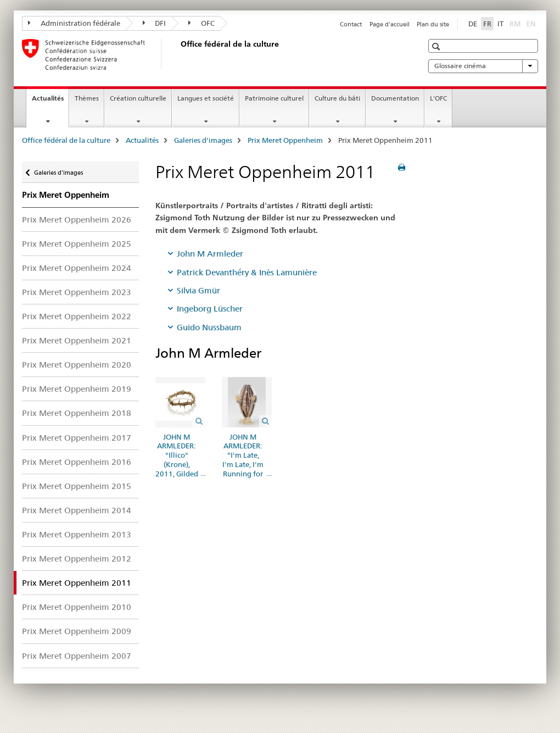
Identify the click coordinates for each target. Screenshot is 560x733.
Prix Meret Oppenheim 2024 (77, 268)
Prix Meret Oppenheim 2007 (77, 656)
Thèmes (87, 98)
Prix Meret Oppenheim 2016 (77, 462)
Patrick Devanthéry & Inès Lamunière (247, 272)
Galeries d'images (203, 140)
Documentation (395, 98)
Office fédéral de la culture (66, 140)
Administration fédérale (74, 23)
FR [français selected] (487, 24)
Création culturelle (138, 98)
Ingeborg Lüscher (210, 309)
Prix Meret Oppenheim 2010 (77, 607)
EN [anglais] (532, 23)
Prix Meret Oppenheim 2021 (77, 340)
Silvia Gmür (198, 290)
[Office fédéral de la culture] (178, 54)
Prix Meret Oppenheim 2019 (77, 389)
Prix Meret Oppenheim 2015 (77, 486)
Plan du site (433, 24)
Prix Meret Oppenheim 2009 (77, 631)
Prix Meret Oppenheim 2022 (77, 316)
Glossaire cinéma (483, 66)
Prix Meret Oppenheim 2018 (77, 413)
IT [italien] (500, 24)
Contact (351, 24)
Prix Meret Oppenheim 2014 (77, 510)
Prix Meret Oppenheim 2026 (77, 220)
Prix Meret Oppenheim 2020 (77, 365)
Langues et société (206, 98)
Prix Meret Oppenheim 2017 (77, 438)
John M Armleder (210, 254)
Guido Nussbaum (209, 327)
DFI (155, 23)
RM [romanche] (516, 23)
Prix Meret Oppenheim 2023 (77, 292)
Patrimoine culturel (274, 98)
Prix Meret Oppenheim (285, 140)
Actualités (50, 102)
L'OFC (438, 98)
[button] (437, 46)
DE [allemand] (473, 24)
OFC (201, 23)
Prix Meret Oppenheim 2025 (77, 244)
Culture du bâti (337, 98)
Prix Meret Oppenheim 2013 (77, 534)
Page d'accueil (390, 24)
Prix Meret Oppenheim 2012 (77, 559)
